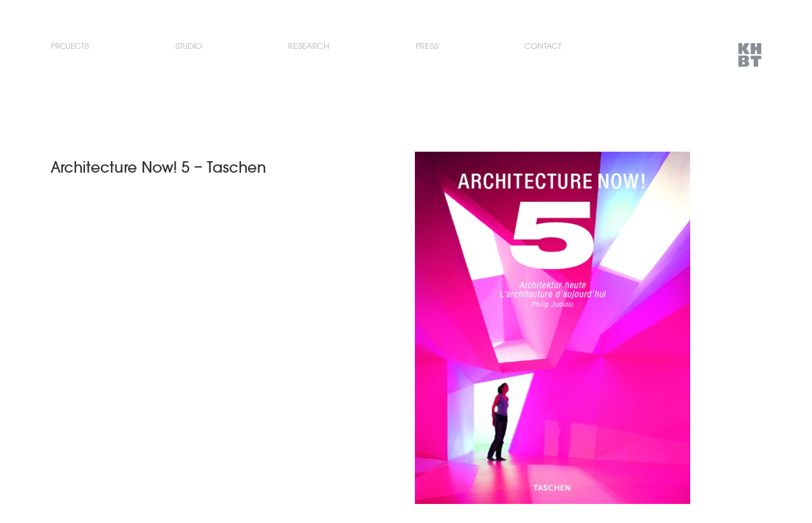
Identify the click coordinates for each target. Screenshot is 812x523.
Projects (70, 46)
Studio (188, 46)
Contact (543, 46)
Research (309, 46)
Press (427, 46)
